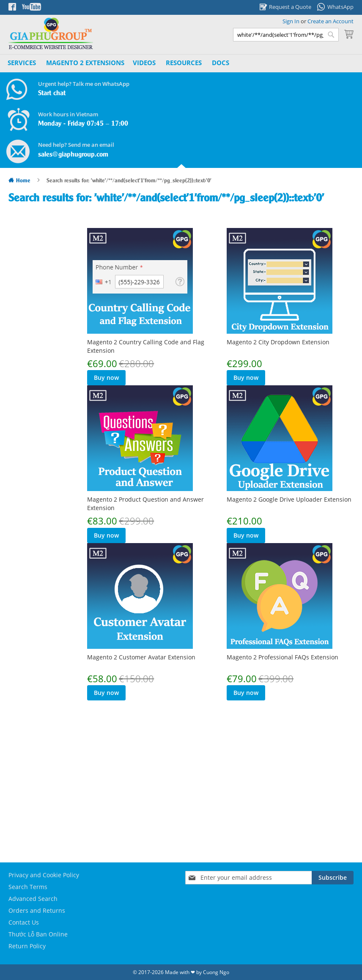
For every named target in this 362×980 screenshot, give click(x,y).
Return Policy (27, 946)
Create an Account (330, 21)
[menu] (119, 63)
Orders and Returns (37, 910)
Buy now (106, 377)
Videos (144, 63)
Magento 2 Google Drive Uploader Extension (289, 499)
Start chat (52, 93)
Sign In (291, 21)
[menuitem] (85, 63)
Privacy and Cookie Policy (44, 875)
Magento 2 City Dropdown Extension (278, 342)
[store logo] (51, 34)
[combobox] (286, 35)
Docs (221, 63)
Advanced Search (33, 899)
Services (22, 63)
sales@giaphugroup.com (73, 155)
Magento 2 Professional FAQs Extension (143, 797)
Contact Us (24, 922)
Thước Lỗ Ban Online (38, 934)
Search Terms (28, 887)
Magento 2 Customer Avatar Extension (281, 649)
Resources (184, 63)
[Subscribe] (333, 878)
